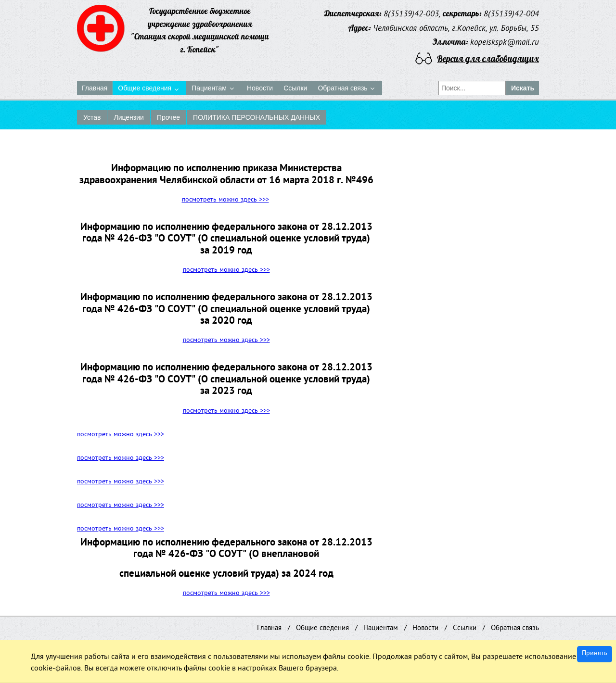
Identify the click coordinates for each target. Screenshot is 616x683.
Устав (92, 117)
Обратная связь (515, 629)
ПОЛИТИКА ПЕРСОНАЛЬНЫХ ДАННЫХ (257, 117)
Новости (425, 629)
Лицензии (128, 117)
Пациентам (381, 629)
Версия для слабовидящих (488, 59)
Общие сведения (322, 629)
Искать (523, 88)
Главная (269, 629)
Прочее (168, 117)
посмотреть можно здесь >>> (225, 200)
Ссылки (465, 629)
